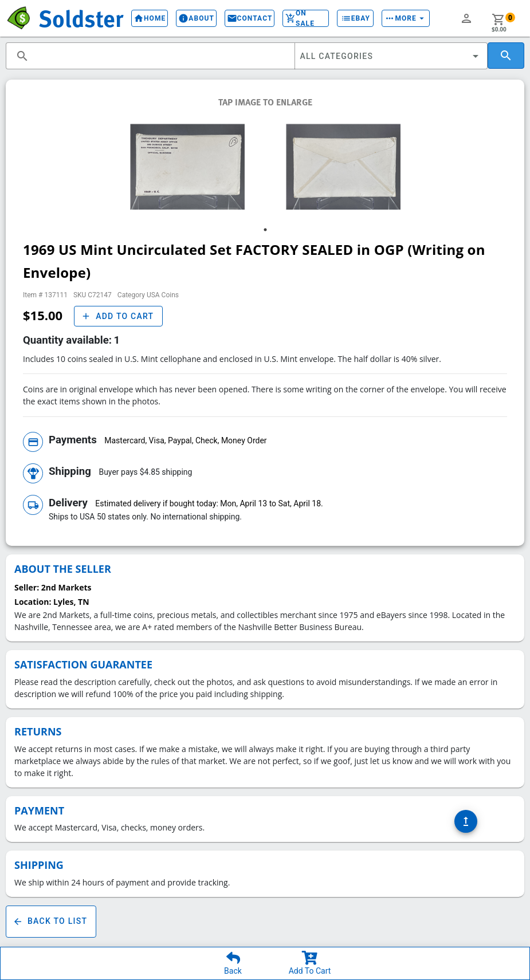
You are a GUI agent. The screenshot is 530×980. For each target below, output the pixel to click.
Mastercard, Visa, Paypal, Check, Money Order (185, 440)
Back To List (51, 922)
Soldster (81, 18)
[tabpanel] (187, 167)
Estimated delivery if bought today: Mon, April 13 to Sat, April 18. (209, 503)
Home (150, 18)
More (406, 18)
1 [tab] (265, 230)
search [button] (22, 56)
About (196, 18)
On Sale (306, 18)
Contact (250, 18)
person (466, 18)
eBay (355, 18)
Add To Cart (310, 971)
